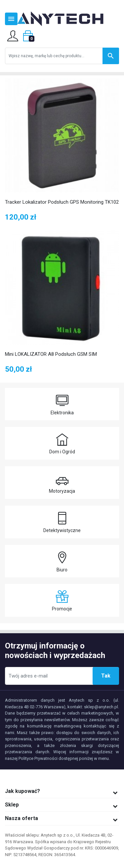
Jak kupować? (22, 791)
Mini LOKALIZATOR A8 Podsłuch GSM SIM (51, 354)
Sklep (12, 805)
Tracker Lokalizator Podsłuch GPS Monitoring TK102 (62, 202)
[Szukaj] (62, 56)
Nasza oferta (21, 818)
